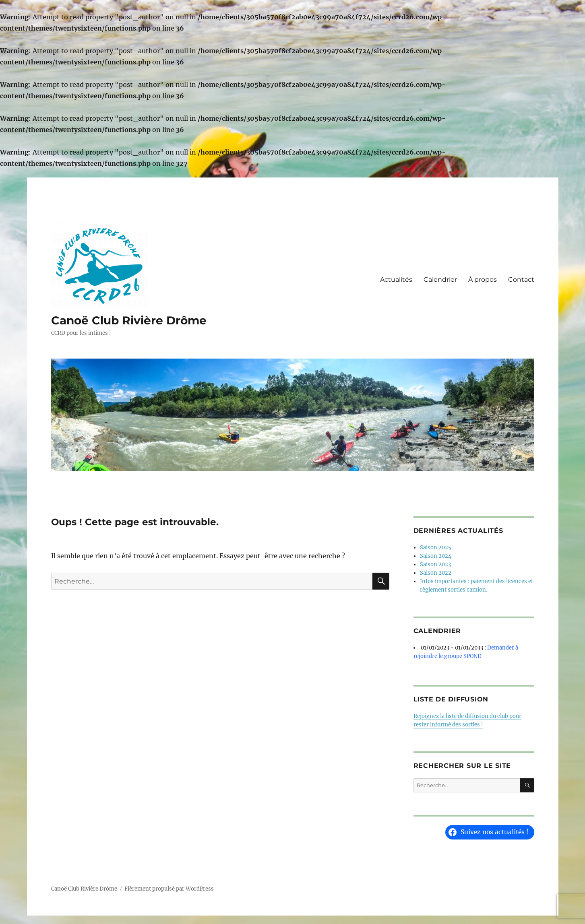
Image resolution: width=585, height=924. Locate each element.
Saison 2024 (436, 556)
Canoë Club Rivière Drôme (129, 320)
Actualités (396, 279)
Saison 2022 (436, 573)
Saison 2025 (436, 548)
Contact (521, 279)
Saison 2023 (435, 564)
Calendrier (440, 279)
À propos (483, 279)
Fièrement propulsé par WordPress (169, 889)
